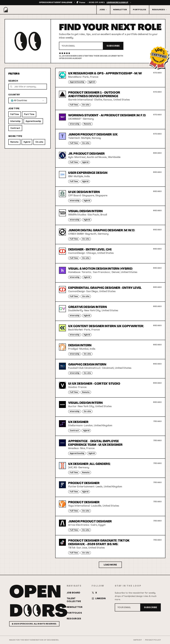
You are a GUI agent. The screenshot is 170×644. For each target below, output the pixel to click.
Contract (15, 128)
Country (14, 95)
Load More (110, 565)
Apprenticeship (33, 121)
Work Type (15, 136)
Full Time (15, 114)
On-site (39, 142)
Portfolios (140, 10)
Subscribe (113, 46)
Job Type (14, 109)
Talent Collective (74, 600)
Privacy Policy (153, 640)
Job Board (73, 593)
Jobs (103, 10)
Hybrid (27, 142)
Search (13, 81)
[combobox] (28, 100)
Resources (160, 10)
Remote (14, 142)
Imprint (138, 640)
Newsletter (120, 10)
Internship (15, 121)
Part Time (29, 114)
